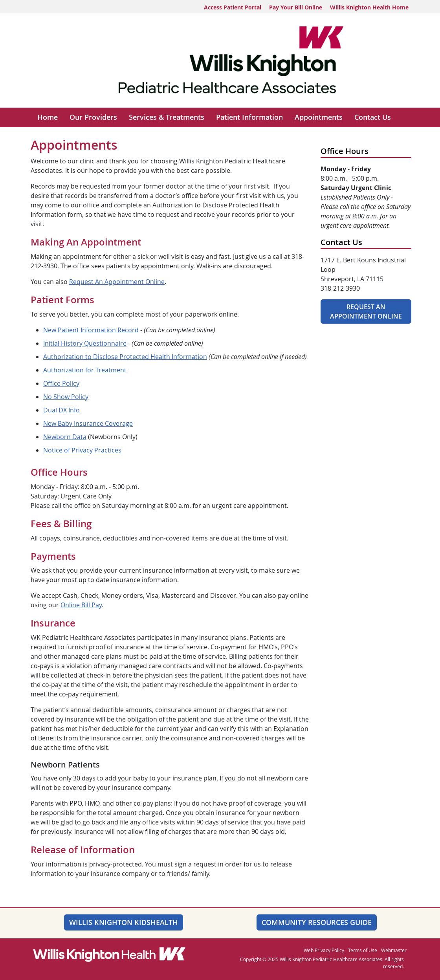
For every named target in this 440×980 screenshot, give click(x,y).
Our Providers (93, 117)
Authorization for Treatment (85, 370)
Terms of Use (363, 950)
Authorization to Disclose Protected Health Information (125, 357)
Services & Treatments (167, 117)
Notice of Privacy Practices (82, 450)
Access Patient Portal (233, 7)
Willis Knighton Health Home (369, 7)
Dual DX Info (61, 410)
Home (48, 117)
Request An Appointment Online (117, 282)
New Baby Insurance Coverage (88, 423)
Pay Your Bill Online (296, 7)
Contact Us (373, 117)
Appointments (319, 117)
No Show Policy (66, 397)
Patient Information (249, 117)
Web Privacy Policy (324, 950)
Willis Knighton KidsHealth (124, 922)
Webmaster (394, 950)
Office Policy (61, 383)
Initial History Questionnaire (85, 343)
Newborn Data (65, 437)
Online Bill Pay (81, 605)
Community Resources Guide (317, 922)
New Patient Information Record (91, 330)
